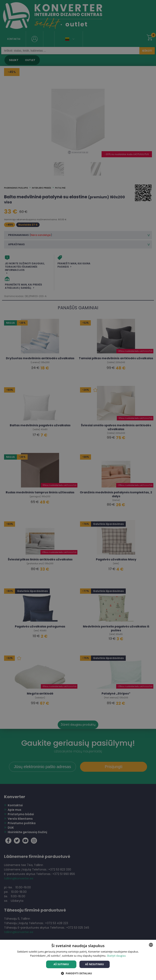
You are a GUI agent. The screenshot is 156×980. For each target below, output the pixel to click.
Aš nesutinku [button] (95, 964)
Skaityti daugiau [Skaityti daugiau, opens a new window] (116, 956)
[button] (78, 973)
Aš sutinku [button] (61, 964)
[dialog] (78, 490)
